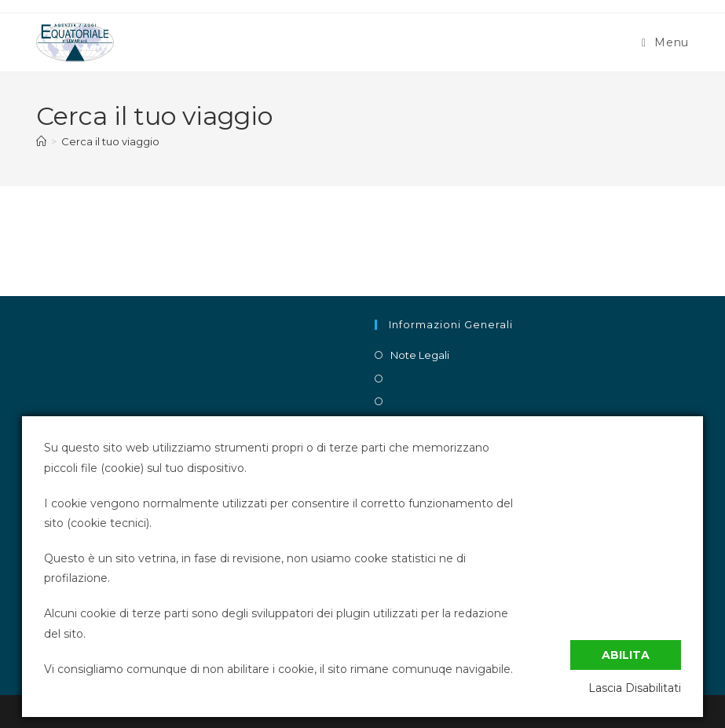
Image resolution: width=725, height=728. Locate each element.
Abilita (626, 655)
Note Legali (420, 355)
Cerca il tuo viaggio (110, 141)
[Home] (41, 141)
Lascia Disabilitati (635, 688)
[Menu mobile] (665, 42)
